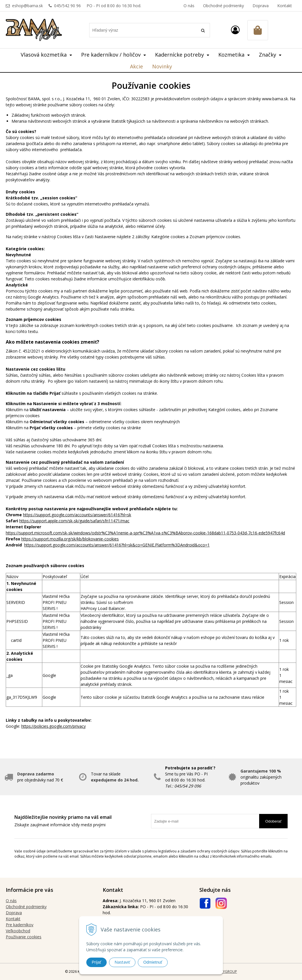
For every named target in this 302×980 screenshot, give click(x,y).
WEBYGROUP (226, 972)
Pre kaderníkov (20, 925)
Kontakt (285, 6)
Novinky (162, 66)
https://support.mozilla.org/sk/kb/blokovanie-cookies (70, 539)
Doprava (261, 6)
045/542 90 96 (67, 6)
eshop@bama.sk (27, 6)
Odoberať (273, 821)
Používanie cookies (24, 937)
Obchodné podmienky (223, 6)
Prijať (96, 962)
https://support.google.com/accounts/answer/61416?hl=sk (77, 515)
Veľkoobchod (18, 931)
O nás (189, 6)
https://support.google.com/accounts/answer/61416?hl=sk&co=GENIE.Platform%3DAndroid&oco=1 (117, 545)
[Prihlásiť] (235, 30)
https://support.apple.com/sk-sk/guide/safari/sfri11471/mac (74, 521)
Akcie (136, 66)
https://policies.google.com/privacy (53, 726)
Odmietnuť (153, 962)
